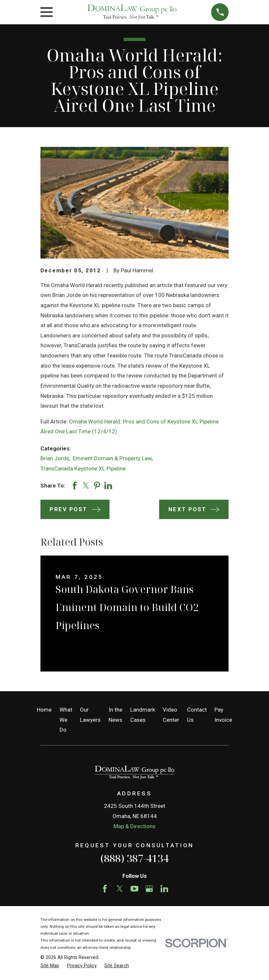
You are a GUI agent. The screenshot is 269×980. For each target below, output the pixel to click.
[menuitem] (50, 966)
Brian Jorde (55, 458)
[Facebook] (105, 889)
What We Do (66, 720)
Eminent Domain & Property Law (112, 458)
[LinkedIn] (164, 889)
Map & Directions (134, 826)
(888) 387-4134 (134, 858)
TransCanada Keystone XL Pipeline (83, 468)
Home (44, 710)
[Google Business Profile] (149, 889)
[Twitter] (120, 889)
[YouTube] (134, 889)
